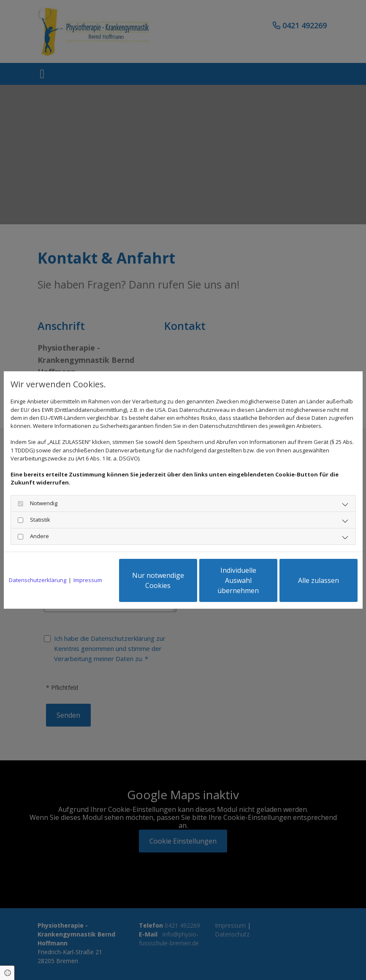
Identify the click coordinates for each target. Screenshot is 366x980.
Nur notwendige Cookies (158, 580)
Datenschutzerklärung (38, 580)
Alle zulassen (319, 580)
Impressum (88, 580)
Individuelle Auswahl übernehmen (238, 580)
